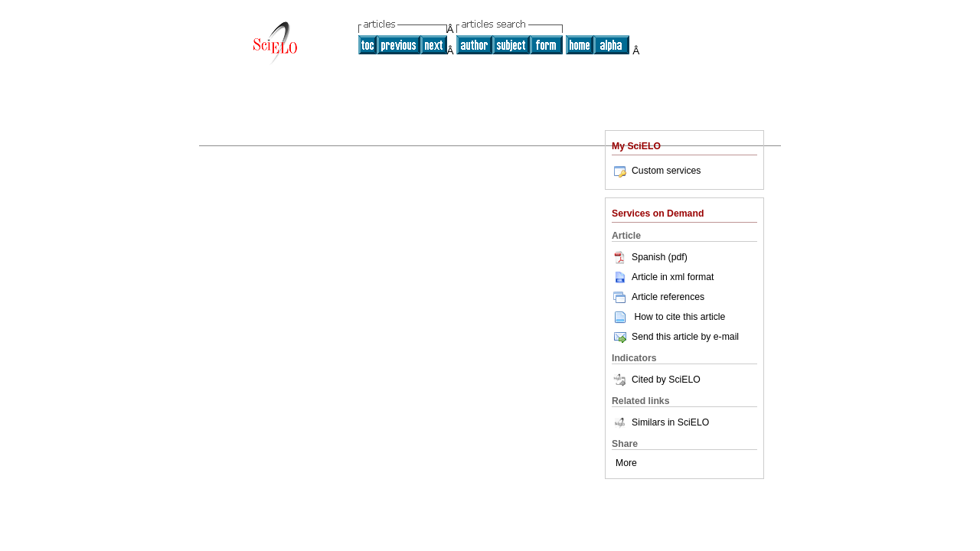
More (626, 463)
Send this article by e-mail (675, 337)
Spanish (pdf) (650, 257)
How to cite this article (679, 317)
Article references (658, 297)
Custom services (656, 171)
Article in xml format (663, 277)
